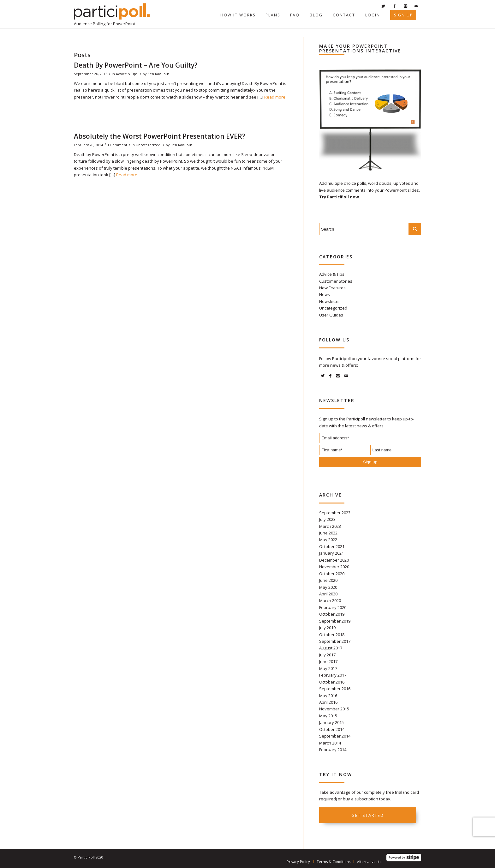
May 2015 (328, 716)
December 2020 (334, 560)
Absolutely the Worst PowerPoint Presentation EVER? (159, 136)
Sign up (370, 462)
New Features (332, 288)
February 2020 (333, 607)
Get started (368, 815)
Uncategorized (148, 145)
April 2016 (328, 702)
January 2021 (331, 553)
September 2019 (335, 621)
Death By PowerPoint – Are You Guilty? (136, 65)
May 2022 (328, 539)
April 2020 (328, 594)
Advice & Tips (127, 74)
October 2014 (332, 729)
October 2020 (332, 574)
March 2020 (330, 600)
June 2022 (328, 533)
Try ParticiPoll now (339, 197)
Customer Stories (336, 281)
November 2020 (334, 567)
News (325, 294)
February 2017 (333, 675)
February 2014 (333, 750)
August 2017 (331, 648)
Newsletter (330, 301)
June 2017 (328, 661)
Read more (275, 97)
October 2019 (332, 614)
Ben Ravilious (158, 74)
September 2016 (335, 689)
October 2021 (332, 546)
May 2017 (328, 668)
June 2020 (328, 580)
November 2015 (334, 709)
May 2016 (328, 696)
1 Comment (117, 145)
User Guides (331, 315)
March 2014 (330, 743)
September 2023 (335, 513)
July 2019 (327, 628)
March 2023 (330, 526)
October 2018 (332, 635)
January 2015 (331, 722)
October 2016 (332, 682)
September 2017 (335, 641)
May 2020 (328, 587)
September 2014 (335, 736)
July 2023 (327, 519)
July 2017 (327, 655)
